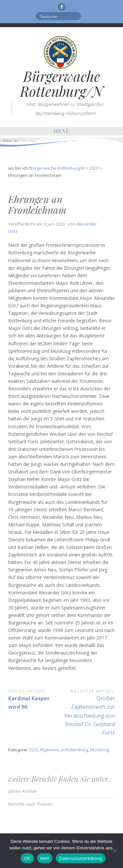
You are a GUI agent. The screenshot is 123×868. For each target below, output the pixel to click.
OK (27, 858)
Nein (45, 858)
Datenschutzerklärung (81, 858)
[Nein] (115, 851)
